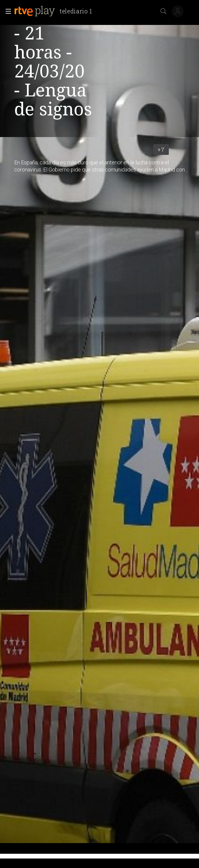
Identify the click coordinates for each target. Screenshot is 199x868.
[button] (7, 11)
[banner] (56, 11)
